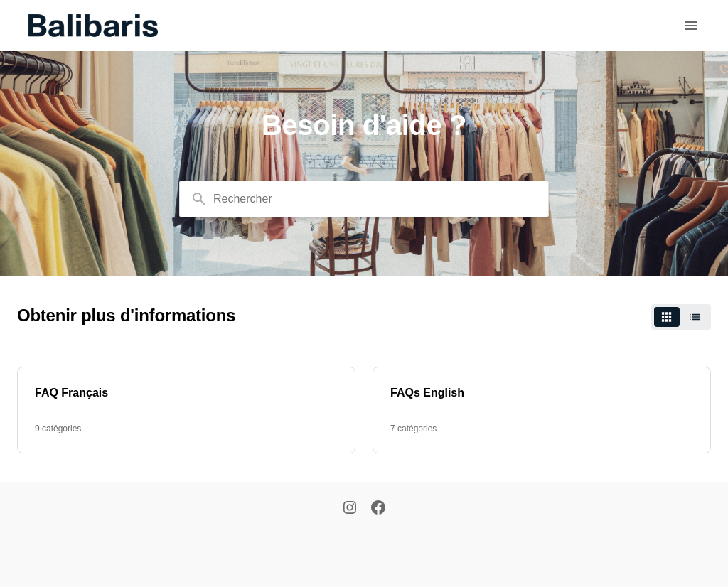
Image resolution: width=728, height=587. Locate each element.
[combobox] (364, 199)
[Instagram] (350, 509)
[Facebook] (378, 509)
